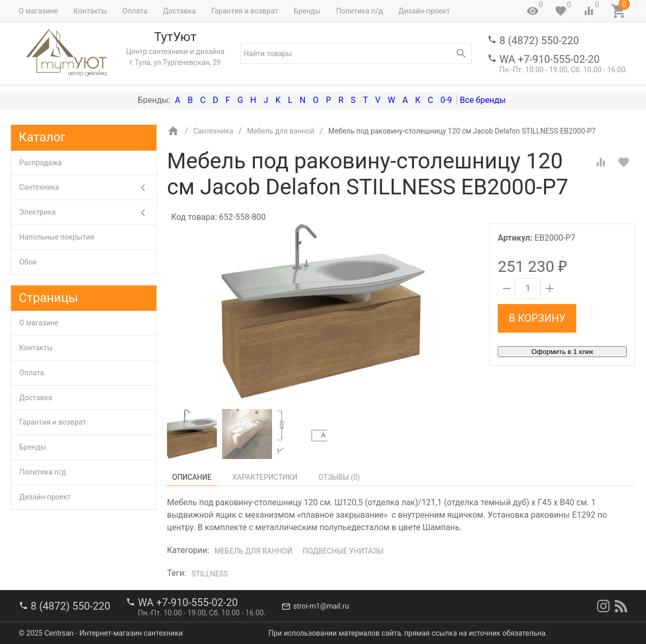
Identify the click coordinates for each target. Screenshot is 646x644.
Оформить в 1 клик (562, 352)
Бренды (307, 11)
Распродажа (41, 163)
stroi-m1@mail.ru (321, 606)
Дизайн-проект (424, 11)
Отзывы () (339, 477)
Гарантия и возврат (244, 11)
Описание (192, 477)
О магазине (38, 11)
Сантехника (88, 187)
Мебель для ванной (253, 551)
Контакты (90, 11)
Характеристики (265, 477)
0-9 (446, 100)
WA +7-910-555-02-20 (549, 59)
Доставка (179, 11)
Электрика (88, 212)
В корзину (537, 318)
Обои (28, 262)
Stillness (210, 574)
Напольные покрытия (57, 237)
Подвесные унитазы (343, 551)
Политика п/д (359, 11)
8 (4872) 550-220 (539, 41)
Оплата (135, 11)
